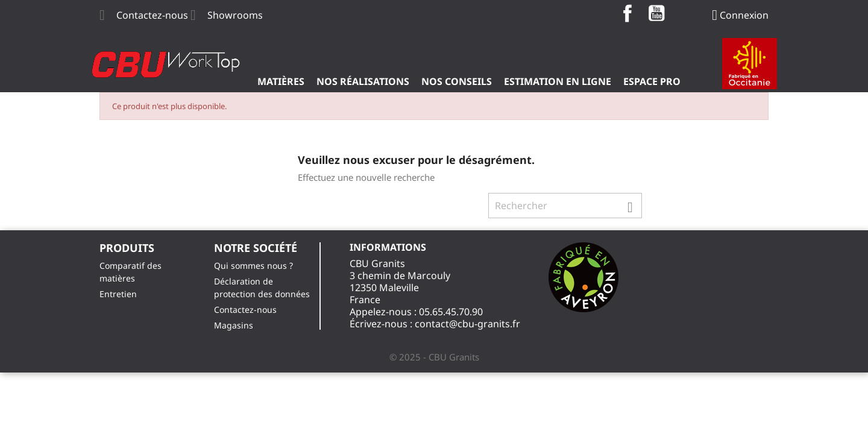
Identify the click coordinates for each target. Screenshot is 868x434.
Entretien (118, 294)
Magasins (234, 325)
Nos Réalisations (363, 81)
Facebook (627, 13)
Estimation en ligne (558, 81)
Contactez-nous (152, 15)
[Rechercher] (565, 206)
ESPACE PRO (652, 81)
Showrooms (235, 15)
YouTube (656, 13)
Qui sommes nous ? (253, 266)
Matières (281, 81)
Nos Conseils (457, 81)
